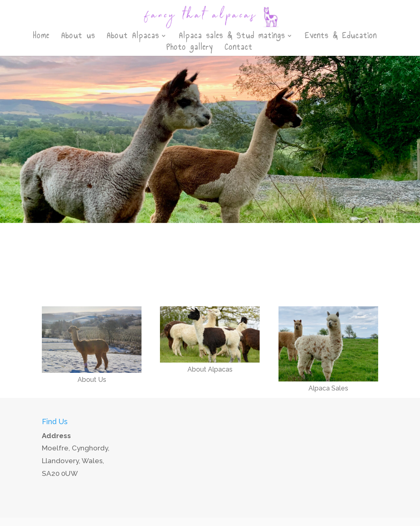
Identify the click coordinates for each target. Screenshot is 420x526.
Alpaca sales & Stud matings (232, 37)
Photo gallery (190, 49)
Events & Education (341, 37)
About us (78, 37)
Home (41, 37)
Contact (239, 49)
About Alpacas (133, 37)
